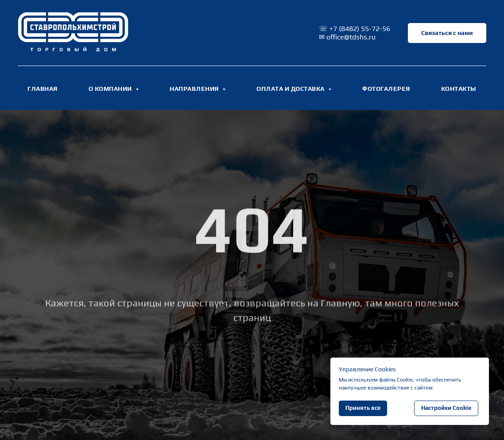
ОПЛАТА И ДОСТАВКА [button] (291, 89)
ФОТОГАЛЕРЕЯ (386, 89)
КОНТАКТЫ (459, 89)
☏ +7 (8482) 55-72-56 (355, 29)
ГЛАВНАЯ (43, 89)
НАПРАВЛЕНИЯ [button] (195, 89)
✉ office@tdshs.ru (347, 37)
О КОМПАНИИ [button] (111, 89)
